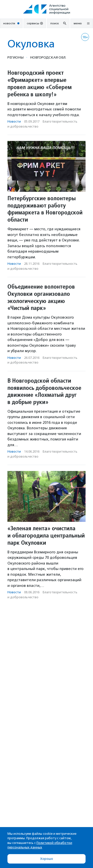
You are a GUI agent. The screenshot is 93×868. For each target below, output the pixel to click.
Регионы (15, 57)
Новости (14, 121)
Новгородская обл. (48, 57)
